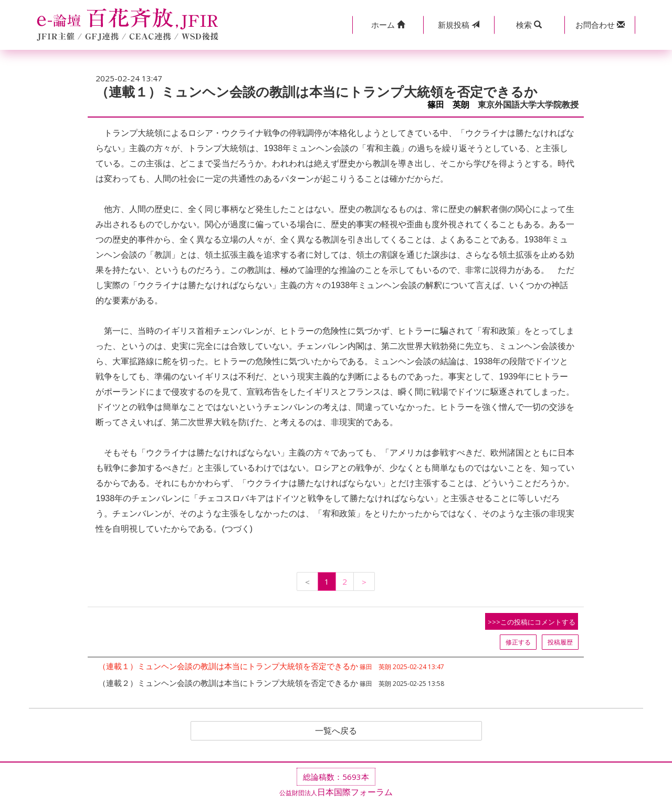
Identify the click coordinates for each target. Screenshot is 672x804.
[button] (388, 25)
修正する (518, 642)
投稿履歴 (560, 642)
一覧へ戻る (336, 731)
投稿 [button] (459, 25)
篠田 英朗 (448, 105)
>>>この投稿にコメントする (532, 622)
